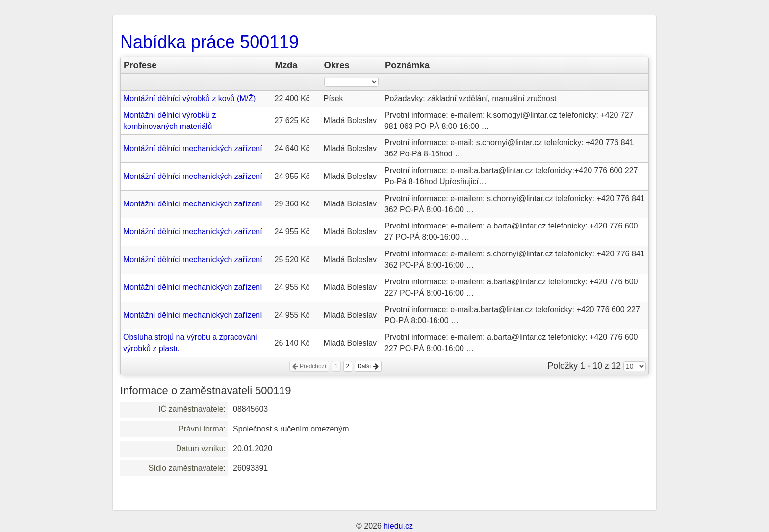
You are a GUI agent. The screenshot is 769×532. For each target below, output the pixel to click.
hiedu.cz (398, 526)
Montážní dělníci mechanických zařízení (193, 148)
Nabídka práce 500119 (209, 42)
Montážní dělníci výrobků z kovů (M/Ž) (189, 98)
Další (368, 366)
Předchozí (309, 366)
